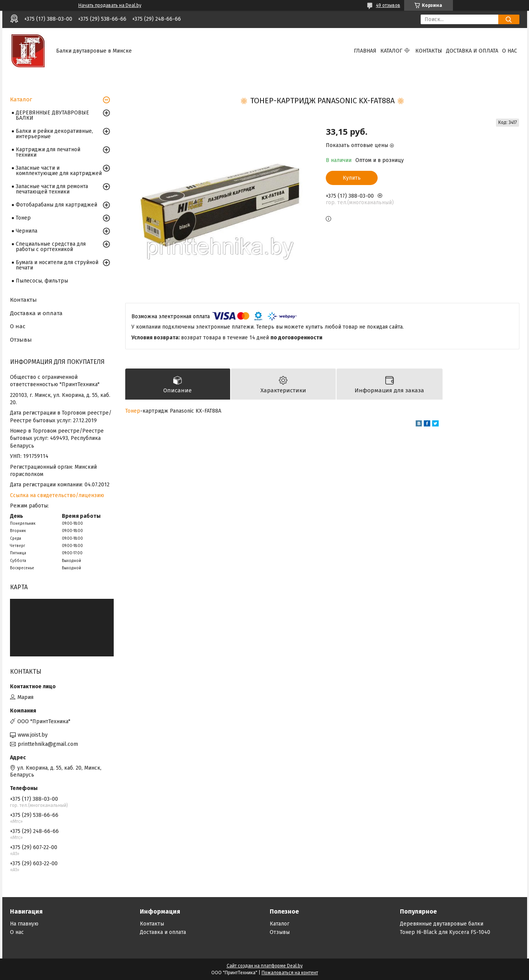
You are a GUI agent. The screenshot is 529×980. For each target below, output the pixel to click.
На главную (24, 924)
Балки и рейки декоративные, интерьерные (54, 134)
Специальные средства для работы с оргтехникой (51, 247)
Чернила (27, 231)
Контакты (429, 51)
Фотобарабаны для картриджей (56, 205)
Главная (365, 51)
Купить (352, 178)
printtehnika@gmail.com (48, 744)
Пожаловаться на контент (290, 973)
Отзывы (21, 340)
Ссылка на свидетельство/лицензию (57, 495)
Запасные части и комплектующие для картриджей (59, 171)
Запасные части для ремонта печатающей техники (52, 189)
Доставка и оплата (472, 51)
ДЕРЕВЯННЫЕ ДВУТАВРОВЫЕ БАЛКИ (52, 115)
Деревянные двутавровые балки (442, 924)
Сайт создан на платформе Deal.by (265, 966)
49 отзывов (388, 5)
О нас (510, 51)
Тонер (133, 411)
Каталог (391, 51)
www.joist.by (33, 735)
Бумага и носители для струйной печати (57, 265)
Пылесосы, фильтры (42, 281)
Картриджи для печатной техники (48, 152)
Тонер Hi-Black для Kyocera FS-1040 (445, 932)
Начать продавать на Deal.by (110, 5)
